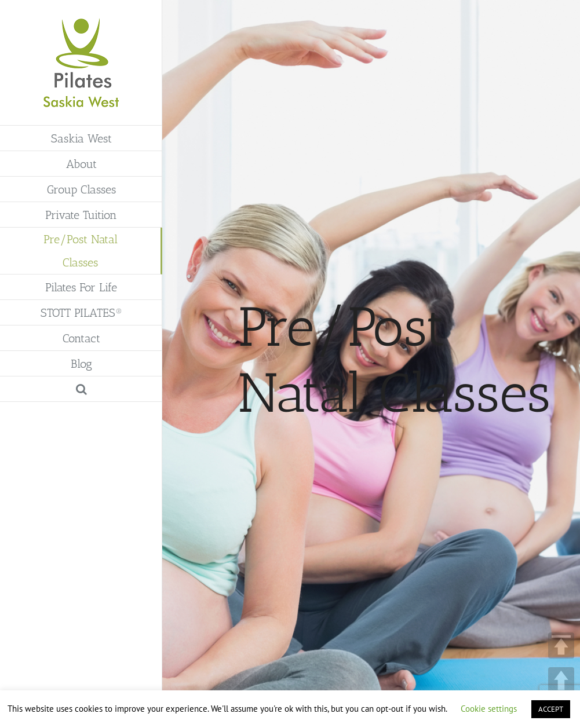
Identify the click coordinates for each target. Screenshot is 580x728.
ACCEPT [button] (551, 709)
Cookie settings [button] (489, 709)
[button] (81, 389)
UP (561, 680)
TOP (561, 645)
